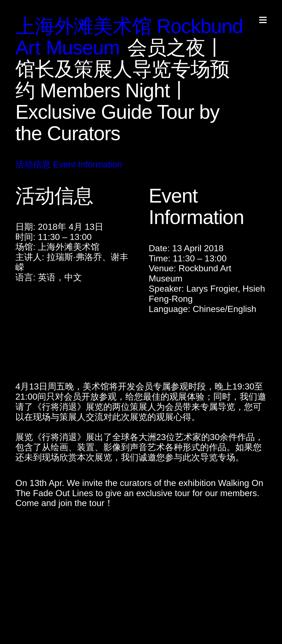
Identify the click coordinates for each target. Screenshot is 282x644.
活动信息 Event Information (69, 164)
